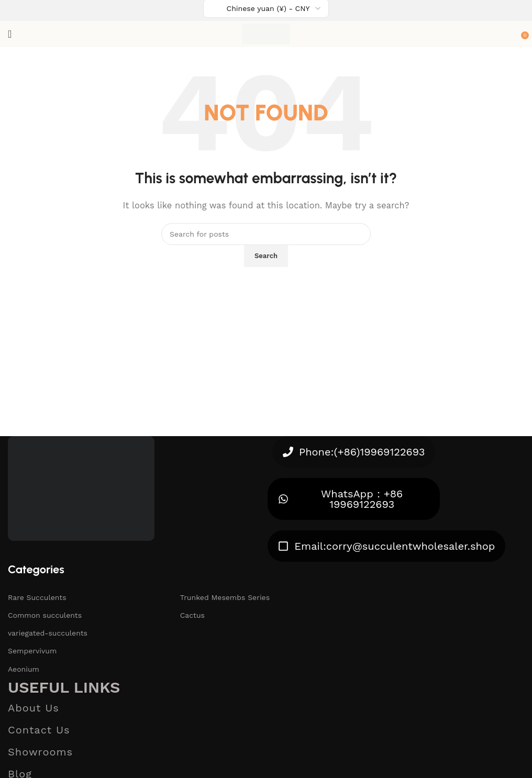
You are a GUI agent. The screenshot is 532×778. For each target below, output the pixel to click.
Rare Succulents (37, 597)
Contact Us (39, 730)
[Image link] (81, 488)
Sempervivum (32, 651)
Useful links (64, 687)
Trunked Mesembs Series (225, 597)
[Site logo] (266, 34)
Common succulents (45, 615)
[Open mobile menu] (10, 34)
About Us (34, 708)
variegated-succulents (48, 633)
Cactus (192, 615)
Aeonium (24, 669)
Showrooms (40, 752)
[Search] (266, 234)
